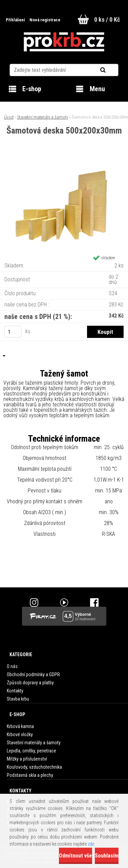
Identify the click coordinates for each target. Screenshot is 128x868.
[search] (111, 70)
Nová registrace (45, 20)
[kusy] (13, 332)
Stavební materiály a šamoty (43, 117)
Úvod (9, 117)
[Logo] (64, 42)
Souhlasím (107, 856)
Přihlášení (16, 20)
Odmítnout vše (76, 856)
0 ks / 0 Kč (107, 19)
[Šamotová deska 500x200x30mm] (64, 163)
